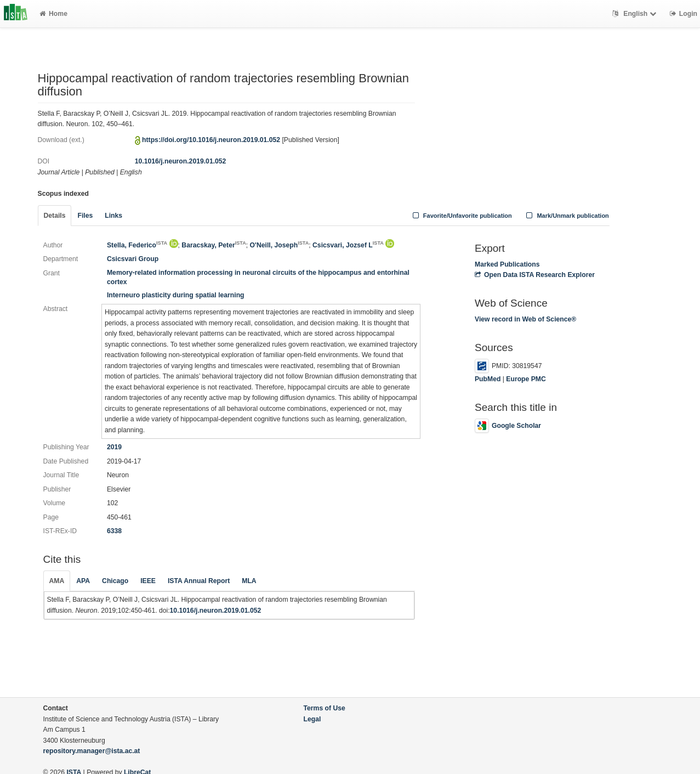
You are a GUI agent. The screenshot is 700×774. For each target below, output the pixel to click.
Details (55, 216)
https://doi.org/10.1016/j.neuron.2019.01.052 (211, 140)
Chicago (115, 581)
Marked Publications (507, 264)
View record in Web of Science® (525, 319)
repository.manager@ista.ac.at (92, 751)
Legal (312, 719)
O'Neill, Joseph (280, 245)
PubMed (488, 379)
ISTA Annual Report (199, 581)
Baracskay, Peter (214, 245)
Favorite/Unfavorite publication (461, 216)
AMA (57, 581)
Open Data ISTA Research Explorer (535, 275)
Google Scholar (508, 426)
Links (113, 216)
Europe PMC (526, 379)
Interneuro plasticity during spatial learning (176, 295)
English (636, 14)
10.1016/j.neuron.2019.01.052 (181, 161)
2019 (114, 447)
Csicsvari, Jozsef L (348, 245)
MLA (249, 581)
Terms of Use (325, 708)
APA (83, 581)
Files (85, 216)
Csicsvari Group (133, 259)
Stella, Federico (137, 245)
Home (53, 14)
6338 (114, 531)
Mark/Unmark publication (567, 216)
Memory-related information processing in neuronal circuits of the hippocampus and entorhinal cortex (258, 277)
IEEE (148, 581)
